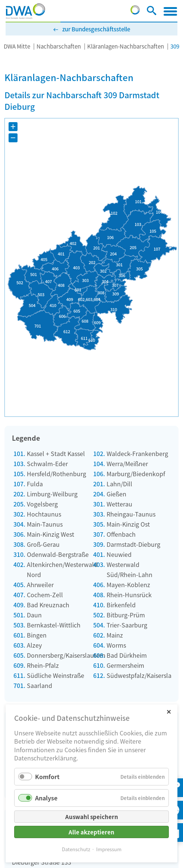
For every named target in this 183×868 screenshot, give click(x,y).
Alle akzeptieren (91, 832)
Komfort (47, 776)
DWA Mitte (17, 46)
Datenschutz (76, 849)
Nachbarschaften (59, 46)
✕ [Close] (169, 711)
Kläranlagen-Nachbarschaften (126, 46)
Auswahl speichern (92, 817)
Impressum (109, 849)
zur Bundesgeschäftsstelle (96, 29)
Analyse (46, 798)
